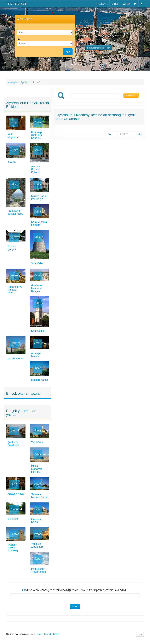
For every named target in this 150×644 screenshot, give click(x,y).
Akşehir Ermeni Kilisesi (36, 169)
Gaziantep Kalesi (37, 521)
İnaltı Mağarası (13, 136)
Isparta (11, 162)
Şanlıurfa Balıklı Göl (13, 444)
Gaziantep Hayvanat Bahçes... (37, 288)
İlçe (19, 39)
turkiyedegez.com (17, 4)
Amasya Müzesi (36, 355)
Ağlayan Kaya (16, 494)
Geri (110, 134)
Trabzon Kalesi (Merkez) (13, 548)
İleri (138, 134)
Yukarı (140, 634)
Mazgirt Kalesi (39, 380)
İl (17, 27)
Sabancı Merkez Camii (39, 496)
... (116, 134)
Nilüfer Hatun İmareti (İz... (39, 198)
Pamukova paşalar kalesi (16, 212)
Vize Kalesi (38, 263)
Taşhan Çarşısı (12, 248)
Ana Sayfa (102, 4)
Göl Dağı (13, 519)
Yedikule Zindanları (37, 545)
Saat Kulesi (38, 331)
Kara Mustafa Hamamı (39, 223)
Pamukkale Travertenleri (39, 570)
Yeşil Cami (37, 442)
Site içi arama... (131, 95)
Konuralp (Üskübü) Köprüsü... (37, 135)
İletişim (126, 4)
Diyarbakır (25, 82)
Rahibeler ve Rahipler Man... (15, 290)
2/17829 (124, 134)
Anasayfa (13, 82)
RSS (46, 634)
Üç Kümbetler (15, 359)
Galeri (115, 4)
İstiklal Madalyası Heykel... (37, 469)
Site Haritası (54, 634)
